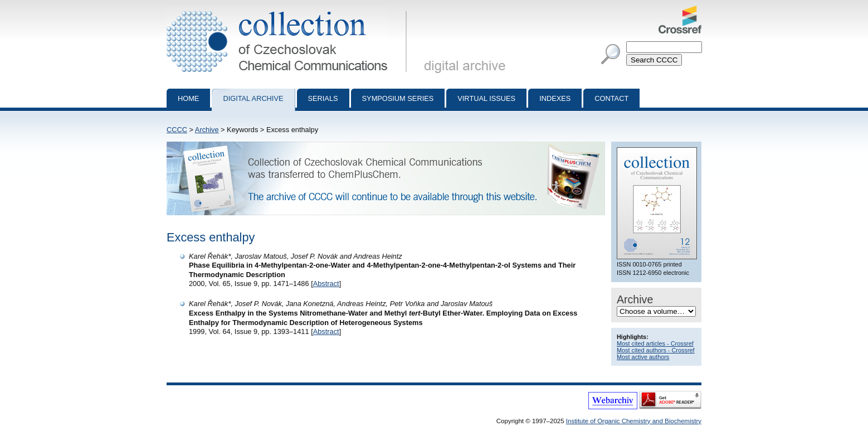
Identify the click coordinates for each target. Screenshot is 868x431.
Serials (323, 98)
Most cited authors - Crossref (656, 350)
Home (188, 98)
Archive (207, 130)
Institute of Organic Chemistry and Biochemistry (634, 421)
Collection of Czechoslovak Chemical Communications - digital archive (289, 10)
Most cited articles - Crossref (655, 343)
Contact (611, 98)
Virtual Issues (486, 98)
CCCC (177, 130)
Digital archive (253, 98)
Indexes (555, 98)
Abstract (326, 284)
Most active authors (643, 357)
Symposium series (398, 98)
